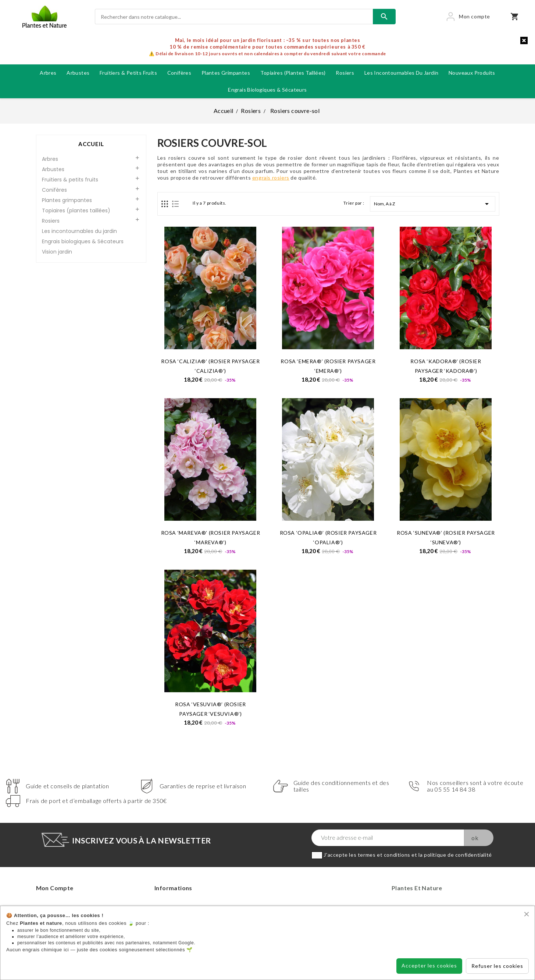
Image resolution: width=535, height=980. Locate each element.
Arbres (48, 73)
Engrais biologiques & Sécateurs (267, 90)
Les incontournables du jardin (402, 73)
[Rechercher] (234, 17)
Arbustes (78, 73)
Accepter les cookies (429, 965)
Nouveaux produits (472, 73)
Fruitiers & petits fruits (128, 73)
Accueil (91, 144)
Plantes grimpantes (226, 73)
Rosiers (345, 73)
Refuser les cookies (497, 966)
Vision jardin (57, 252)
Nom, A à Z (433, 204)
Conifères (179, 73)
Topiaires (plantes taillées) (293, 73)
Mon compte (55, 888)
